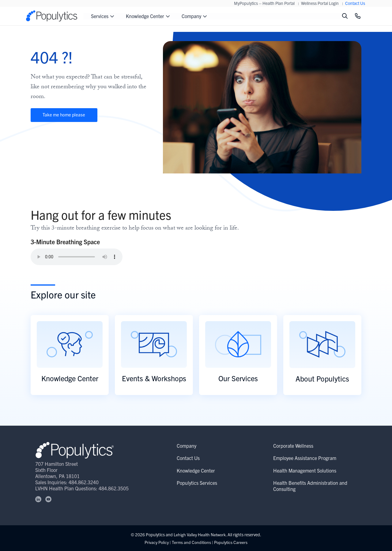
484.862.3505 (114, 488)
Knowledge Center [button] (148, 16)
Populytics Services (197, 483)
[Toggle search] (345, 16)
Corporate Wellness (293, 446)
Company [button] (194, 16)
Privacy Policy (156, 542)
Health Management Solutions (305, 470)
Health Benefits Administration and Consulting (310, 486)
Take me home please (69, 116)
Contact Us (355, 3)
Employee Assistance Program (305, 458)
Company (187, 446)
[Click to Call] (358, 16)
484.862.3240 (84, 482)
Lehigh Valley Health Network (200, 534)
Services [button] (103, 16)
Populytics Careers (231, 542)
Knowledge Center (196, 470)
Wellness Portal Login (320, 3)
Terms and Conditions (191, 542)
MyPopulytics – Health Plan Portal (264, 3)
